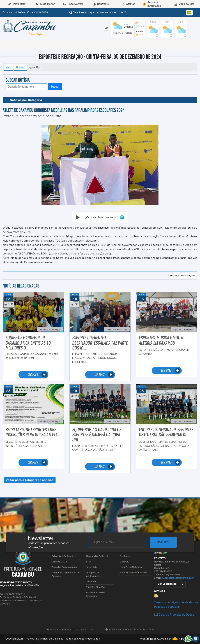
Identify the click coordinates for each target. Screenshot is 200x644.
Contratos (125, 556)
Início (8, 67)
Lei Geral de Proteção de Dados (174, 615)
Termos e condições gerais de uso (176, 602)
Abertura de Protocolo (97, 556)
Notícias (20, 67)
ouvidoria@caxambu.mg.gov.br (177, 578)
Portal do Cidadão (95, 587)
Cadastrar (163, 542)
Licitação (125, 562)
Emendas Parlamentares (64, 567)
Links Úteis (91, 567)
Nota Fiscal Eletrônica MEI (133, 573)
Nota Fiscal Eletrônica (131, 567)
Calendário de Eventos (63, 556)
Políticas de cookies (167, 607)
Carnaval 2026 (59, 562)
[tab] (106, 28)
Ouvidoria (91, 582)
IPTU (88, 562)
